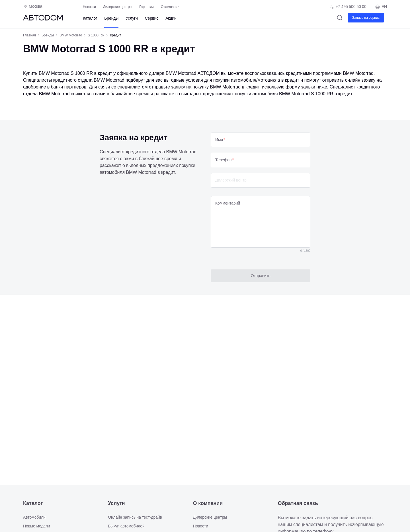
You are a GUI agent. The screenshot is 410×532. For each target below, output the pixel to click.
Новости (89, 7)
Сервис (152, 18)
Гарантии (146, 7)
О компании (170, 7)
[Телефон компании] (348, 7)
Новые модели (36, 526)
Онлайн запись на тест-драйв (135, 517)
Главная (29, 35)
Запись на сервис (366, 18)
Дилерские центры (118, 7)
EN (381, 7)
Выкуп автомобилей (126, 526)
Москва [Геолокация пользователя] (33, 6)
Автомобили (34, 517)
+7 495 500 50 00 (351, 7)
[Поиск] (340, 17)
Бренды (111, 18)
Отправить (261, 276)
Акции (171, 18)
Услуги (132, 18)
